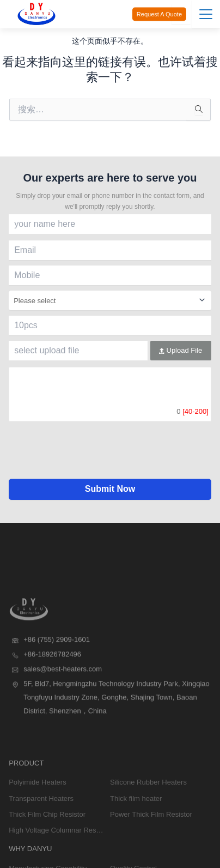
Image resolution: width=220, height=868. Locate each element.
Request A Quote (159, 14)
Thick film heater (136, 833)
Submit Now (110, 489)
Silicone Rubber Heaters (148, 817)
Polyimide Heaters (38, 817)
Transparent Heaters (41, 833)
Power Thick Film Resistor (151, 849)
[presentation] (110, 457)
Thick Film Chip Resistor (47, 849)
